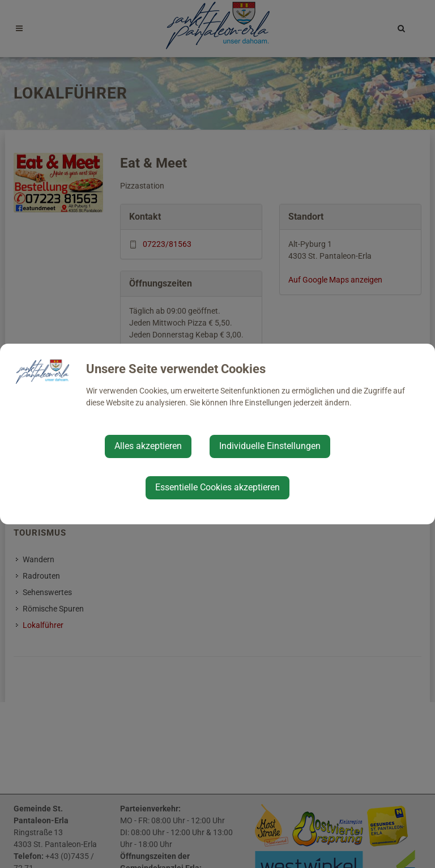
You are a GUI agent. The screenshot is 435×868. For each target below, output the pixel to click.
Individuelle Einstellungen (270, 446)
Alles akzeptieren (148, 446)
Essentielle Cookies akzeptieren (217, 487)
